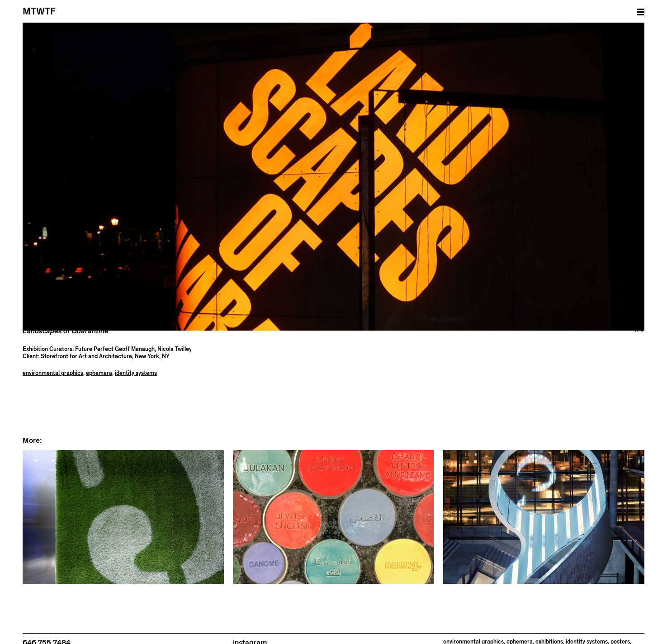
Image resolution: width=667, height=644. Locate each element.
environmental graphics (53, 364)
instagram (250, 633)
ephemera (99, 364)
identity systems (136, 364)
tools (506, 640)
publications (459, 640)
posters (620, 632)
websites (526, 640)
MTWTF (39, 12)
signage (487, 640)
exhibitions (549, 632)
